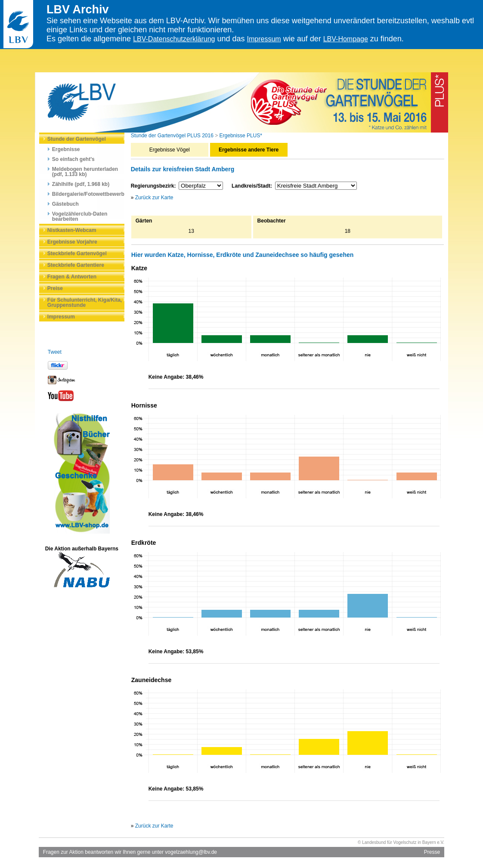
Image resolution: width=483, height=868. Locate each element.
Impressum (264, 39)
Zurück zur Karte (154, 198)
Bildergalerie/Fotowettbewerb (88, 194)
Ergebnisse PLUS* (241, 136)
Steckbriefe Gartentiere (76, 265)
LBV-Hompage (346, 39)
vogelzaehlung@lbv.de (191, 852)
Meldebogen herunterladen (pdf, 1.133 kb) (85, 172)
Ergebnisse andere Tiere (249, 150)
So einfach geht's (73, 159)
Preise (55, 288)
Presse (432, 852)
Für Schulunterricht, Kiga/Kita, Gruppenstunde (85, 303)
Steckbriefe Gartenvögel (77, 253)
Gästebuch (65, 204)
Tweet (55, 352)
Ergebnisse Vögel (170, 150)
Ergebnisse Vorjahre (72, 242)
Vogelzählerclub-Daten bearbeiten (80, 216)
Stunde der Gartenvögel (77, 139)
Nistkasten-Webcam (72, 230)
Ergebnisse (66, 149)
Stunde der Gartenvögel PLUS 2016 (172, 136)
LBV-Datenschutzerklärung (174, 39)
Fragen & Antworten (72, 277)
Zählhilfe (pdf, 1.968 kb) (81, 184)
